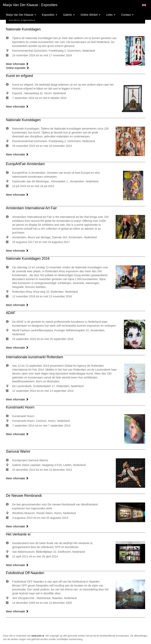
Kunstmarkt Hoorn (20, 407)
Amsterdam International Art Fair (31, 208)
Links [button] (111, 15)
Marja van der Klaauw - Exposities (30, 5)
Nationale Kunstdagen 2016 (28, 259)
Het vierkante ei (18, 534)
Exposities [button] (50, 15)
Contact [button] (127, 15)
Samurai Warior (18, 451)
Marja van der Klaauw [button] (21, 15)
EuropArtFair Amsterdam (25, 164)
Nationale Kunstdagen (23, 29)
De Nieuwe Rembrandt (24, 496)
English (144, 5)
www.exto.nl (38, 636)
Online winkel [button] (90, 15)
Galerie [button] (69, 15)
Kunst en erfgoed (19, 76)
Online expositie (17, 68)
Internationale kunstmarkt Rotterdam (35, 357)
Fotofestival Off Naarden (25, 573)
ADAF (11, 313)
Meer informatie (17, 64)
